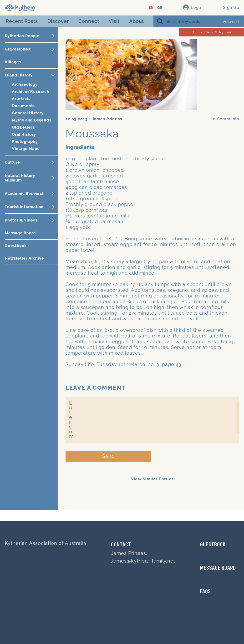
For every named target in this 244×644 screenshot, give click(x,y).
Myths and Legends (32, 120)
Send (109, 456)
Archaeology (25, 84)
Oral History (24, 134)
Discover (58, 21)
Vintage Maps (26, 149)
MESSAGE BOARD (218, 568)
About (137, 21)
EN (151, 8)
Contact (121, 545)
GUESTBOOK (213, 545)
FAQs (206, 592)
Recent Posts (22, 21)
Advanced (231, 22)
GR (160, 8)
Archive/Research (31, 92)
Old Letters (23, 127)
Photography (25, 142)
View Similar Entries (152, 479)
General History (28, 113)
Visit (114, 21)
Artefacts (21, 99)
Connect (89, 21)
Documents (23, 106)
